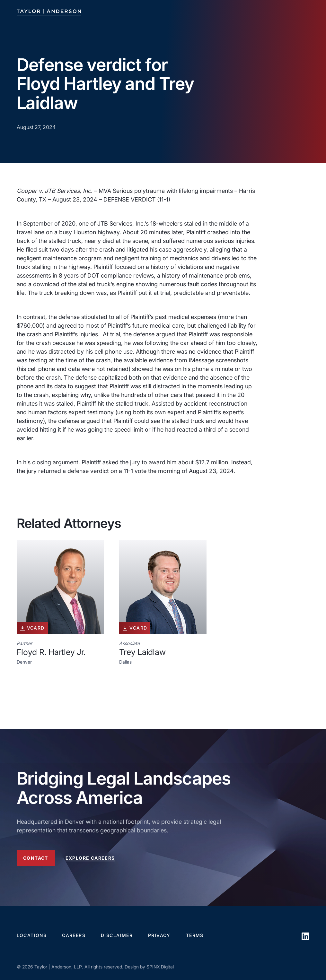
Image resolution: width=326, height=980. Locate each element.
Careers (74, 935)
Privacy (159, 935)
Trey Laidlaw (142, 652)
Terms (195, 935)
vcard (32, 628)
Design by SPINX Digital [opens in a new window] (149, 967)
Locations (32, 935)
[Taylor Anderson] (49, 11)
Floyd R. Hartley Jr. (51, 652)
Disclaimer (117, 935)
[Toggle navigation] (304, 12)
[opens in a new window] (305, 948)
